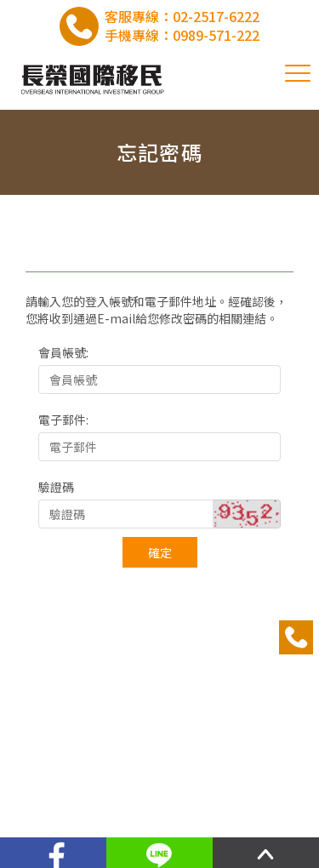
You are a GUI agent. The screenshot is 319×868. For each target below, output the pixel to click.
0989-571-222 (216, 35)
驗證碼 (56, 487)
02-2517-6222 (216, 16)
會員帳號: (63, 352)
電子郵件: (63, 420)
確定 (160, 552)
